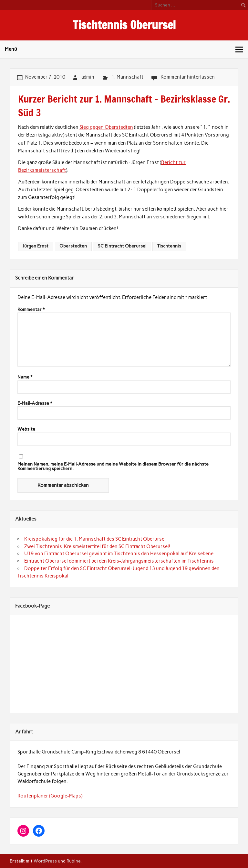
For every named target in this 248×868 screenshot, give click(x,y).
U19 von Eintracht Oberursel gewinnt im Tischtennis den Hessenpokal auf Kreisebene (119, 554)
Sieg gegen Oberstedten (106, 127)
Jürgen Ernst (36, 246)
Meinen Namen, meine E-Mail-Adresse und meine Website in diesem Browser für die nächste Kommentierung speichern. (113, 466)
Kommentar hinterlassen (188, 77)
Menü (11, 49)
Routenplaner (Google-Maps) (50, 796)
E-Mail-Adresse (35, 403)
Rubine (73, 861)
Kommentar (31, 310)
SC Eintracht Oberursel (122, 246)
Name (25, 377)
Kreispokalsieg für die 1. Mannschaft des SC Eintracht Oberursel (95, 539)
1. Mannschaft (127, 77)
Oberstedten (73, 246)
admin (88, 77)
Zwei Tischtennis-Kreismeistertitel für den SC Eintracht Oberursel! (97, 546)
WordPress (45, 861)
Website (26, 429)
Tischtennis (169, 246)
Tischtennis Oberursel (124, 25)
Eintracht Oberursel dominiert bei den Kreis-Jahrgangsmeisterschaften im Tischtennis (119, 561)
